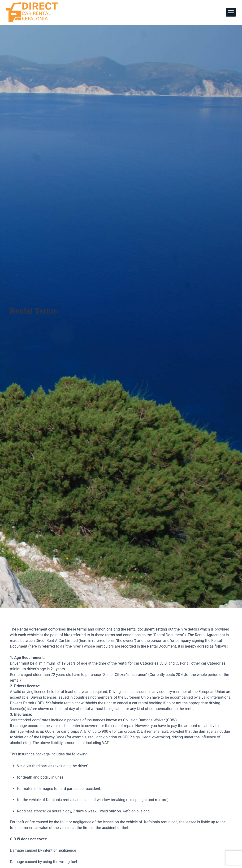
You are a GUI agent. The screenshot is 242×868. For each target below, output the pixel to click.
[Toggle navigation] (231, 12)
